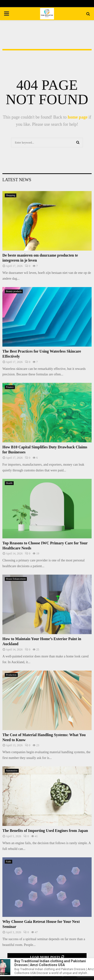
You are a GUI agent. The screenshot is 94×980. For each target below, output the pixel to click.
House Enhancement (16, 579)
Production (11, 675)
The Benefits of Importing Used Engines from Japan (45, 831)
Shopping (11, 195)
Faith (9, 862)
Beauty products (14, 291)
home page (78, 117)
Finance (10, 387)
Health (9, 483)
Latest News (17, 180)
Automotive (12, 771)
